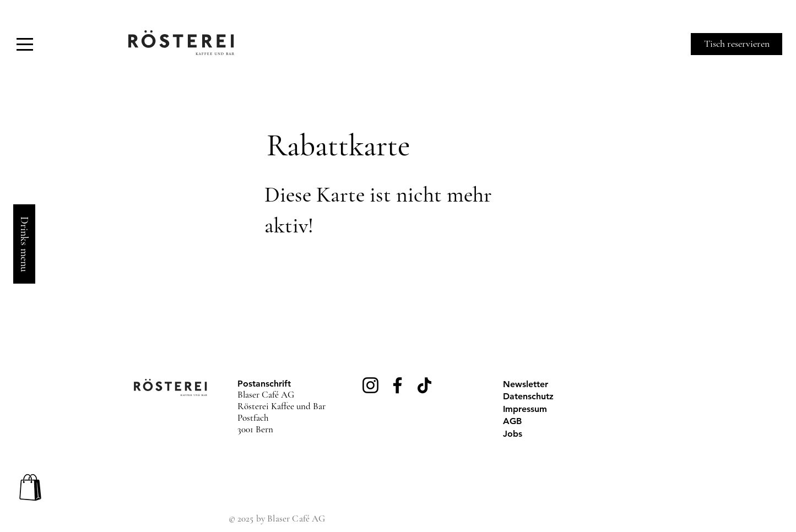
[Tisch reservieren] (737, 44)
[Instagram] (370, 385)
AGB (512, 421)
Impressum (525, 409)
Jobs (513, 434)
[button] (25, 44)
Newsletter (526, 384)
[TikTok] (424, 385)
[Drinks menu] (24, 244)
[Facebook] (397, 385)
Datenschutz (528, 396)
